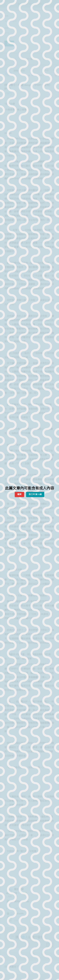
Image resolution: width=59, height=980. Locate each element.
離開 (19, 494)
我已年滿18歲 (35, 494)
